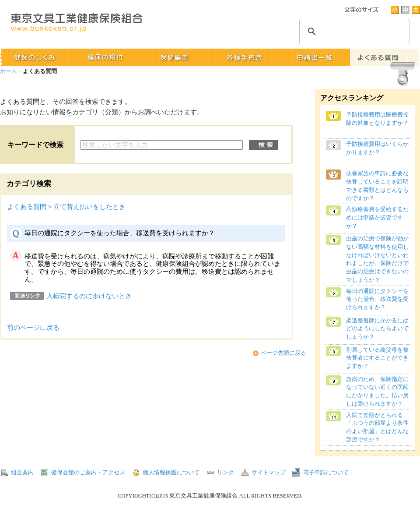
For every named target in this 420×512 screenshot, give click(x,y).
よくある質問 (27, 207)
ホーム (9, 71)
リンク (226, 473)
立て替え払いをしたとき (89, 207)
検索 (264, 145)
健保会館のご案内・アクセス (88, 473)
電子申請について (326, 473)
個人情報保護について (171, 473)
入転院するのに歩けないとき (89, 296)
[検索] (353, 32)
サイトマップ (269, 473)
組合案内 (22, 473)
